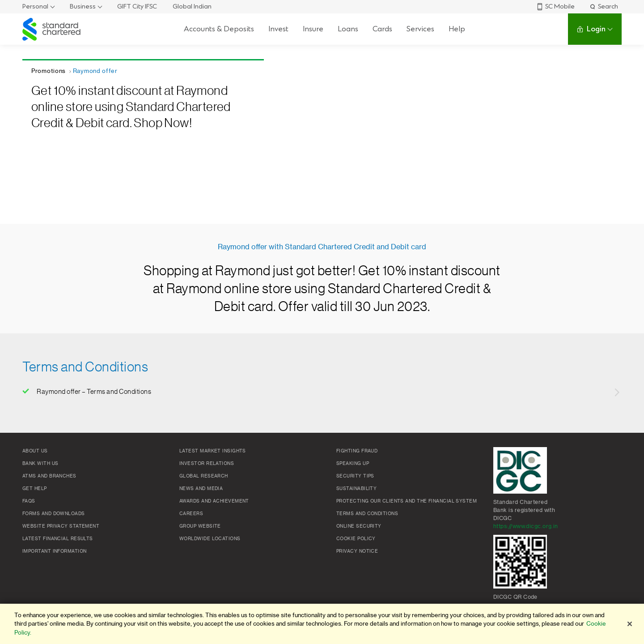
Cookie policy (356, 539)
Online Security (359, 526)
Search (604, 6)
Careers (191, 514)
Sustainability (356, 489)
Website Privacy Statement (61, 526)
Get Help (35, 489)
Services (420, 29)
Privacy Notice (357, 551)
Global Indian (192, 6)
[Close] (630, 624)
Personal (35, 6)
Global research (204, 476)
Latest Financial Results (58, 539)
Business (83, 6)
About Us (35, 451)
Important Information (54, 551)
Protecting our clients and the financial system (407, 501)
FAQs (29, 501)
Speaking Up (353, 464)
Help (457, 29)
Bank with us (40, 464)
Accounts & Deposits (219, 29)
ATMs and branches (49, 476)
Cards (382, 29)
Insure (313, 29)
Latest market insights (213, 451)
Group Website (200, 526)
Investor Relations (207, 464)
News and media (201, 489)
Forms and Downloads (54, 514)
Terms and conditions (367, 514)
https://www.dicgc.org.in (526, 526)
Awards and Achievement (214, 501)
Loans (348, 29)
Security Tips (355, 476)
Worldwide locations (210, 539)
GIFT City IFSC (137, 6)
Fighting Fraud (357, 451)
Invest (278, 29)
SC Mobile (555, 6)
